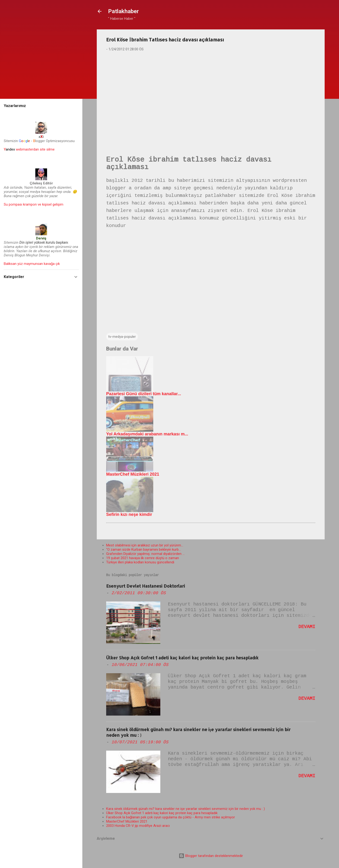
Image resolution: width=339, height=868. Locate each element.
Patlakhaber (123, 11)
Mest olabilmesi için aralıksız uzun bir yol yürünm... (145, 545)
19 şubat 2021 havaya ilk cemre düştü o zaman (143, 558)
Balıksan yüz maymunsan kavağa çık (32, 264)
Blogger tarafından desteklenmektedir (211, 856)
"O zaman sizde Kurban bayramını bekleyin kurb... (143, 549)
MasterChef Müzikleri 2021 (127, 821)
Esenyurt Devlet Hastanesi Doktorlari (146, 586)
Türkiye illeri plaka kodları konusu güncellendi (140, 562)
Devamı (307, 627)
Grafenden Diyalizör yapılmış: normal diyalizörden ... (145, 554)
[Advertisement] (211, 92)
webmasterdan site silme (29, 149)
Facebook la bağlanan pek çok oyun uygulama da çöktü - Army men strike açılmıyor (171, 817)
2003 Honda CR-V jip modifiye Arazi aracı (138, 826)
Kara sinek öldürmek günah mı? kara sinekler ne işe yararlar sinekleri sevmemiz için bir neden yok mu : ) (186, 809)
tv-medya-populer (122, 337)
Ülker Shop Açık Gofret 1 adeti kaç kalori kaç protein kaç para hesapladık (182, 658)
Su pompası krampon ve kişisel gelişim (34, 204)
